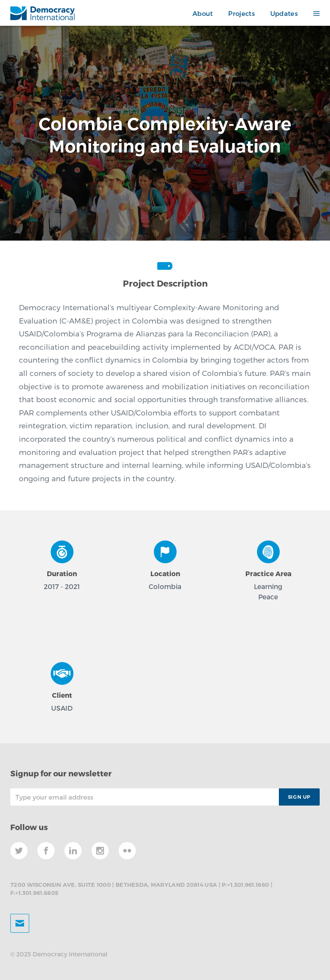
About (203, 13)
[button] (313, 14)
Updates (284, 13)
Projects (241, 13)
